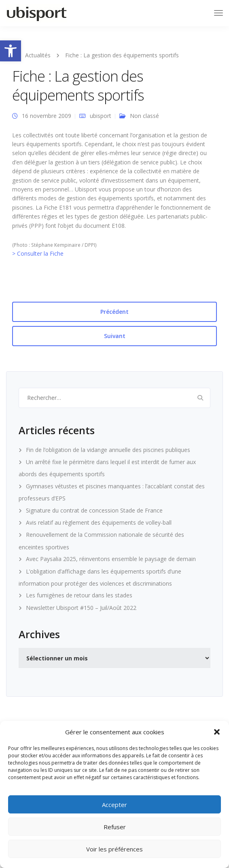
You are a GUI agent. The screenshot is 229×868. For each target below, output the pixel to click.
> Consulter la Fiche (38, 253)
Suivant (115, 336)
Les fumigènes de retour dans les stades (79, 595)
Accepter (114, 805)
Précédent (114, 312)
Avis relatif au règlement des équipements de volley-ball (99, 522)
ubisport (101, 116)
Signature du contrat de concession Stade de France (94, 510)
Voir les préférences (114, 849)
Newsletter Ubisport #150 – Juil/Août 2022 (81, 608)
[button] (11, 51)
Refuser (115, 827)
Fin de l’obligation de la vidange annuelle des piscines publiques (108, 450)
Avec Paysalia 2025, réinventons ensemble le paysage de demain (111, 559)
